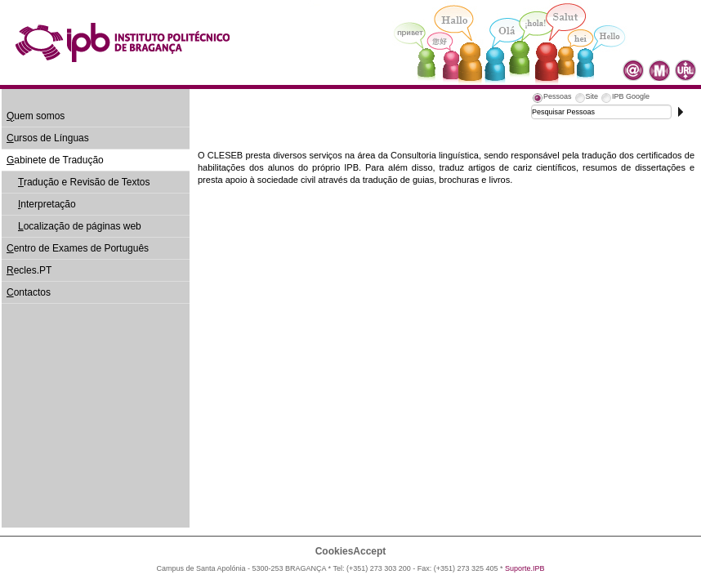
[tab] (551, 99)
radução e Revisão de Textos (84, 182)
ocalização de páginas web (80, 226)
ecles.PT (29, 270)
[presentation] (551, 99)
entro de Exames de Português (78, 248)
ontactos (29, 292)
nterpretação (47, 204)
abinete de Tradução (55, 160)
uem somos (36, 116)
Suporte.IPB (525, 568)
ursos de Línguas (48, 138)
